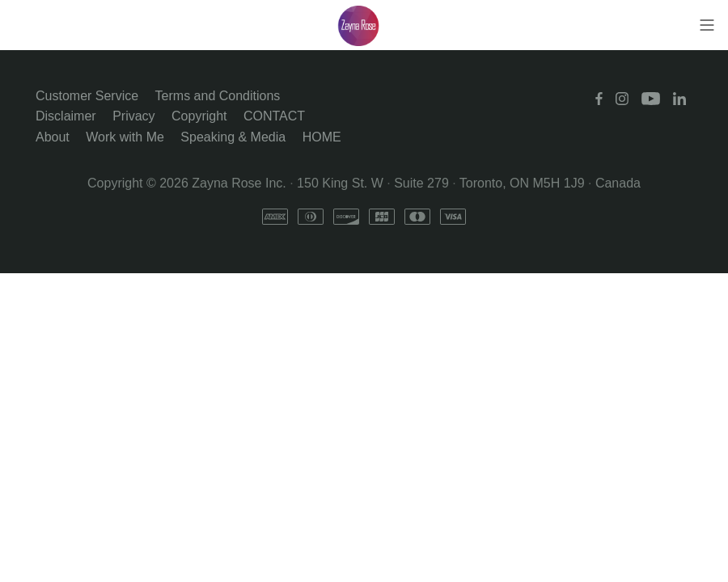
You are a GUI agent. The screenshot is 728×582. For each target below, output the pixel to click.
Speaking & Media (233, 137)
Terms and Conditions (218, 96)
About (53, 137)
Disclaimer (66, 116)
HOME (322, 137)
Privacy (133, 116)
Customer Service (87, 96)
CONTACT (274, 116)
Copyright (199, 116)
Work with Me (125, 137)
